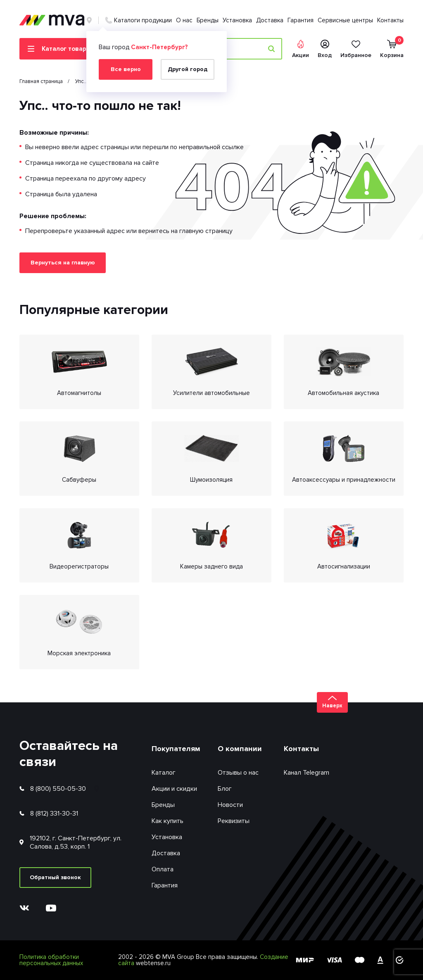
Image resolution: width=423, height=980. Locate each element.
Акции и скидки (174, 789)
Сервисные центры (345, 20)
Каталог (164, 773)
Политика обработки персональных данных (51, 960)
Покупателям (176, 749)
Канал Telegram (307, 773)
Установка (237, 20)
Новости (230, 805)
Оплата (163, 869)
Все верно (126, 69)
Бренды (208, 20)
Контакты (390, 20)
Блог (225, 789)
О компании (240, 749)
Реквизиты (234, 821)
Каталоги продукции (143, 20)
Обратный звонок (55, 877)
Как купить (168, 821)
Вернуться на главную (63, 263)
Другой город (188, 69)
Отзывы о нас (238, 773)
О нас (184, 20)
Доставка (270, 20)
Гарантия (301, 20)
